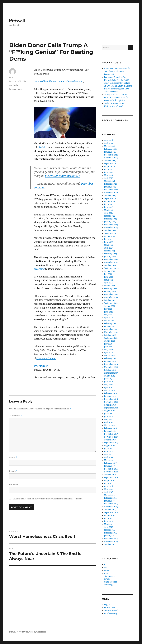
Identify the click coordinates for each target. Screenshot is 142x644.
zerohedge (14, 85)
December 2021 (111, 294)
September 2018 (111, 408)
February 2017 (110, 463)
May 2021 (108, 315)
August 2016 (110, 481)
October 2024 (110, 196)
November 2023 (111, 228)
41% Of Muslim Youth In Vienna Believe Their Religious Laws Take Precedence (118, 89)
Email (13, 471)
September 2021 (111, 303)
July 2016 (108, 483)
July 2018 (108, 414)
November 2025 (111, 158)
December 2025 (111, 155)
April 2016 (109, 492)
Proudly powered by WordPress (32, 632)
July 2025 (108, 169)
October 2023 (110, 230)
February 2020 (111, 358)
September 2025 (111, 164)
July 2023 (108, 239)
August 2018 (110, 411)
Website (14, 484)
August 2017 (110, 446)
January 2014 (110, 536)
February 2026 (111, 149)
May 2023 (108, 245)
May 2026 (109, 140)
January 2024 (110, 222)
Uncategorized (111, 582)
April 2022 (109, 283)
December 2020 (111, 329)
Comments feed (111, 611)
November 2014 (111, 507)
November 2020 (111, 332)
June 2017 (108, 451)
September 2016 (111, 478)
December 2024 (111, 190)
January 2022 (110, 292)
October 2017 (110, 440)
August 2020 (110, 341)
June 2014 (108, 521)
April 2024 (109, 213)
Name (13, 457)
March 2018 (109, 425)
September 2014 (111, 513)
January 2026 (110, 152)
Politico (43, 147)
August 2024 (110, 201)
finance (13, 89)
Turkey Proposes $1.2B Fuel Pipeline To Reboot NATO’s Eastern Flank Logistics (116, 98)
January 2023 (110, 257)
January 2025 (110, 187)
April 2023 (109, 248)
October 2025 (110, 161)
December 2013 (111, 539)
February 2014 (110, 533)
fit (105, 564)
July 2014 (108, 518)
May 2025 (108, 175)
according (39, 269)
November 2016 (111, 472)
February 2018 (110, 428)
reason (107, 573)
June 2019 (109, 382)
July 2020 (108, 344)
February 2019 (110, 393)
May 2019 (108, 385)
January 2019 (110, 396)
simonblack (109, 576)
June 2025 (109, 172)
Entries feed (109, 608)
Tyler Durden (41, 366)
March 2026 (110, 146)
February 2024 (111, 219)
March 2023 (109, 251)
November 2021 (111, 297)
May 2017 (108, 454)
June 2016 (109, 486)
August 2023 (110, 236)
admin (12, 77)
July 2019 (108, 379)
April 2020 (109, 353)
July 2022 (108, 274)
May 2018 (108, 419)
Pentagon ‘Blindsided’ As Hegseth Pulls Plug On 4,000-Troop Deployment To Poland (117, 80)
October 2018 (110, 405)
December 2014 (111, 504)
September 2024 (111, 198)
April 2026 (109, 143)
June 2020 (109, 347)
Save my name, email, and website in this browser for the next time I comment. (48, 499)
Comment (15, 416)
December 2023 (111, 225)
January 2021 (110, 326)
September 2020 (111, 338)
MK (106, 567)
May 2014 (108, 524)
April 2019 (109, 387)
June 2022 (109, 277)
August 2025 (110, 167)
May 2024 (108, 210)
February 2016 (110, 498)
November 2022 (111, 262)
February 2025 (111, 184)
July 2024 (108, 204)
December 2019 (111, 364)
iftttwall (17, 21)
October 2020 (110, 335)
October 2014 (110, 510)
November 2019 (111, 367)
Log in (107, 605)
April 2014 (109, 527)
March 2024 (109, 216)
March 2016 (109, 495)
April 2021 (109, 318)
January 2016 (110, 501)
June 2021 (108, 312)
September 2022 (111, 268)
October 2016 (110, 475)
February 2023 (110, 254)
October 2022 (110, 265)
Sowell (107, 579)
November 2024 (111, 193)
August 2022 (110, 271)
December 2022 (111, 260)
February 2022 (111, 289)
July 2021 (108, 309)
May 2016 (108, 489)
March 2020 (109, 356)
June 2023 (109, 242)
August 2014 (110, 515)
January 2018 (110, 431)
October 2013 (110, 545)
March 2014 (109, 530)
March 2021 (109, 321)
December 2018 (111, 399)
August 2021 (110, 306)
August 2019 (110, 376)
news (19, 89)
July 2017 (108, 449)
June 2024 (109, 207)
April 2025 (109, 178)
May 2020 (108, 350)
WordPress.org (111, 613)
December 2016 (111, 469)
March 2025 (109, 181)
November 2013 (111, 542)
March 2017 (109, 460)
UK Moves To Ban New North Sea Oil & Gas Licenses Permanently (117, 71)
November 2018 (111, 402)
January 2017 (110, 466)
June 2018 (108, 417)
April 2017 (109, 457)
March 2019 (109, 390)
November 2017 (111, 437)
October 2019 (110, 370)
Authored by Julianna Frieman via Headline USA (59, 81)
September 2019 (111, 373)
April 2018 (109, 422)
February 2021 (110, 324)
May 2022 (108, 280)
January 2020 (110, 361)
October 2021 (110, 300)
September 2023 (111, 233)
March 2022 (109, 286)
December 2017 (111, 434)
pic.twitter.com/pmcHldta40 (63, 176)
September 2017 (111, 443)
